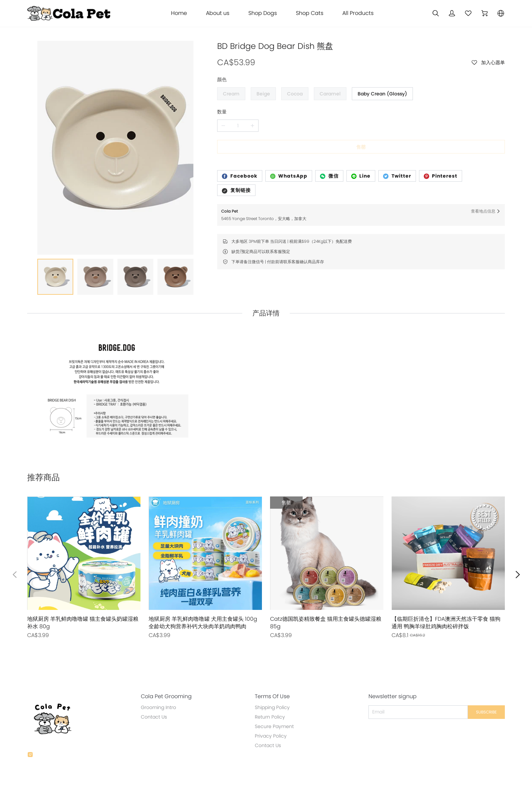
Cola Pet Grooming (165, 672)
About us (218, 13)
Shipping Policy (270, 683)
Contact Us (153, 692)
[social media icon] (30, 731)
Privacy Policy (268, 711)
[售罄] (84, 543)
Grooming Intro (157, 683)
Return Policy (267, 692)
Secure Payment (272, 702)
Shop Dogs (263, 13)
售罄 (361, 147)
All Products (358, 13)
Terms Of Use (270, 672)
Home (179, 13)
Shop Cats (310, 13)
